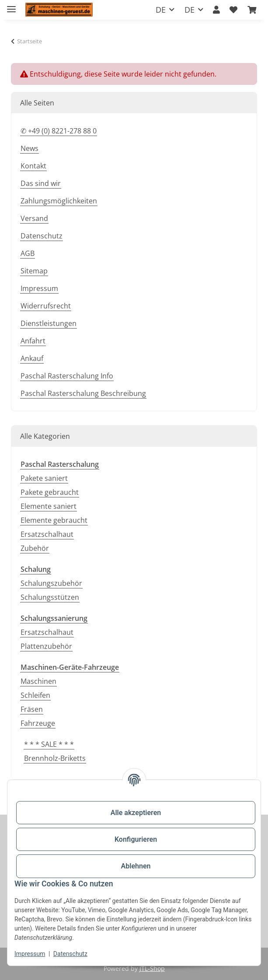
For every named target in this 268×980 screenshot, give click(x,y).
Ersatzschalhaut (47, 534)
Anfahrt (33, 341)
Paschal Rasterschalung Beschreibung (83, 393)
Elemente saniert (49, 506)
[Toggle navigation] (11, 5)
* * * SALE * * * (49, 744)
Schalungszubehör (51, 583)
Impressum (30, 954)
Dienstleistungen (49, 323)
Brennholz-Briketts (55, 758)
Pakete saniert (44, 478)
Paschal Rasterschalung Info (67, 376)
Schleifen (35, 695)
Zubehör (35, 548)
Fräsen (32, 709)
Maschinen (38, 681)
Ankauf (32, 358)
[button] (216, 10)
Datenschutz (70, 954)
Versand (34, 218)
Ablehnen (136, 866)
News (30, 148)
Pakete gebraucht (50, 492)
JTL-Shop (152, 968)
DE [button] (161, 10)
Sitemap (34, 271)
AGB (28, 253)
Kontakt (33, 166)
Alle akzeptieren (136, 813)
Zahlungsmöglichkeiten (59, 201)
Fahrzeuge (38, 723)
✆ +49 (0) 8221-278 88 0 (59, 131)
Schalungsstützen (50, 597)
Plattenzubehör (46, 646)
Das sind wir (41, 183)
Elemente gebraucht (54, 520)
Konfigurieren (136, 839)
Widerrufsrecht (46, 306)
